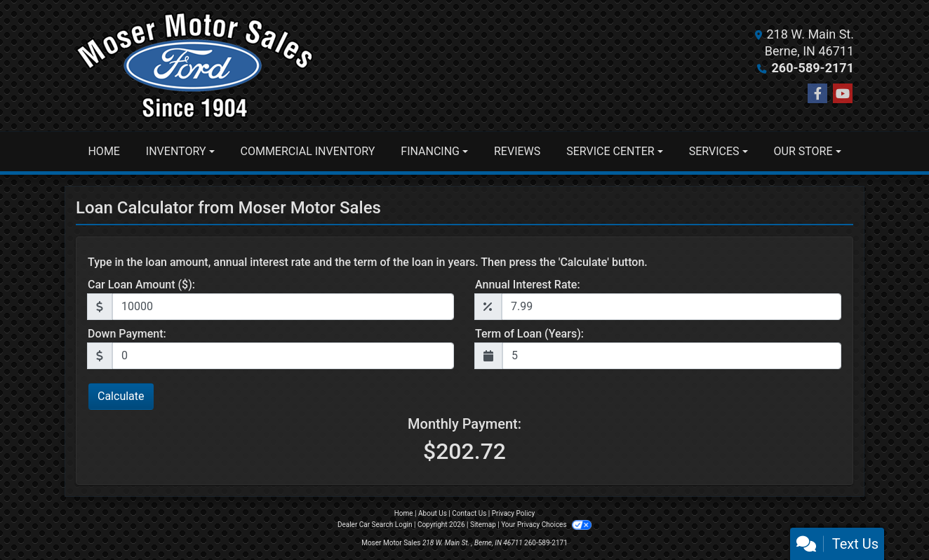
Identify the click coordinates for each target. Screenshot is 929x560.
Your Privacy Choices (546, 525)
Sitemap (483, 525)
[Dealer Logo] (195, 66)
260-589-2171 (813, 68)
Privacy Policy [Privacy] (514, 513)
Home (404, 513)
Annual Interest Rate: (528, 285)
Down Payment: (127, 334)
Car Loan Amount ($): (141, 285)
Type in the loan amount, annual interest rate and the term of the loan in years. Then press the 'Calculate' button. (368, 262)
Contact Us (469, 513)
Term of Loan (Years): (529, 334)
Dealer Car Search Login (375, 525)
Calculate (121, 396)
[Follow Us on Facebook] (817, 94)
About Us (433, 513)
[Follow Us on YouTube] (843, 94)
